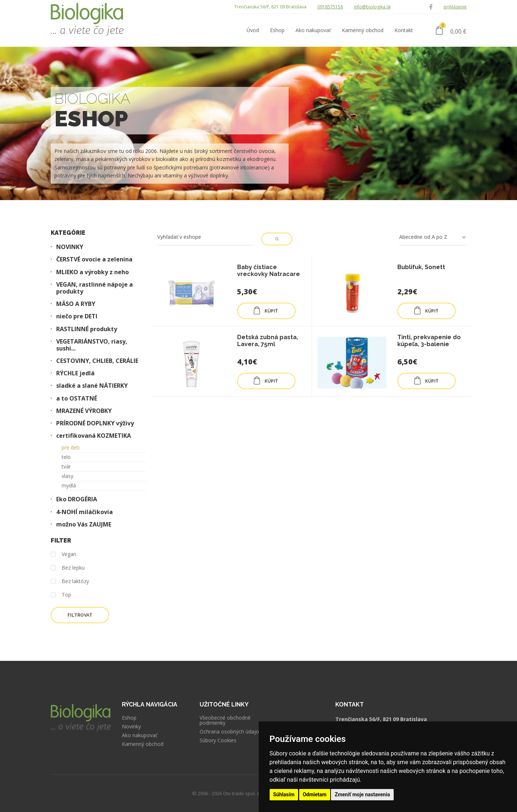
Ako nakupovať (140, 735)
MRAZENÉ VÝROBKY (84, 411)
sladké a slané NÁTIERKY (92, 386)
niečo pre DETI (77, 316)
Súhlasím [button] (284, 794)
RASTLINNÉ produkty (87, 329)
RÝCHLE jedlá (75, 373)
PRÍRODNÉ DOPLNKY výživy (95, 423)
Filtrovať (80, 615)
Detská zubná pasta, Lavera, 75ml (268, 341)
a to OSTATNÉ (77, 399)
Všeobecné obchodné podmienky (225, 720)
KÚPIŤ (265, 310)
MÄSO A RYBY (76, 304)
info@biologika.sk (372, 7)
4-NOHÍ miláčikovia (84, 512)
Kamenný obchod (143, 744)
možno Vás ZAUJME (84, 524)
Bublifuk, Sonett (421, 267)
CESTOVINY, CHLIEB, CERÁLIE (97, 361)
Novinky (131, 727)
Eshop (129, 718)
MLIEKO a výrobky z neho (92, 272)
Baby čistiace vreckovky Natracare (269, 271)
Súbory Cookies (218, 740)
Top (61, 595)
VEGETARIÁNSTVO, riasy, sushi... (92, 345)
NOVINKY (70, 247)
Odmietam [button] (315, 794)
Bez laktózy (70, 581)
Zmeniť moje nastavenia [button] (362, 794)
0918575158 (330, 7)
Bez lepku (68, 568)
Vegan (63, 554)
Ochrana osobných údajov (231, 732)
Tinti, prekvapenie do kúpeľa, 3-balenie (429, 341)
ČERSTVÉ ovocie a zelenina (94, 259)
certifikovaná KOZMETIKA (94, 436)
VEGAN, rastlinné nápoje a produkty (94, 288)
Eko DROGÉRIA (77, 499)
